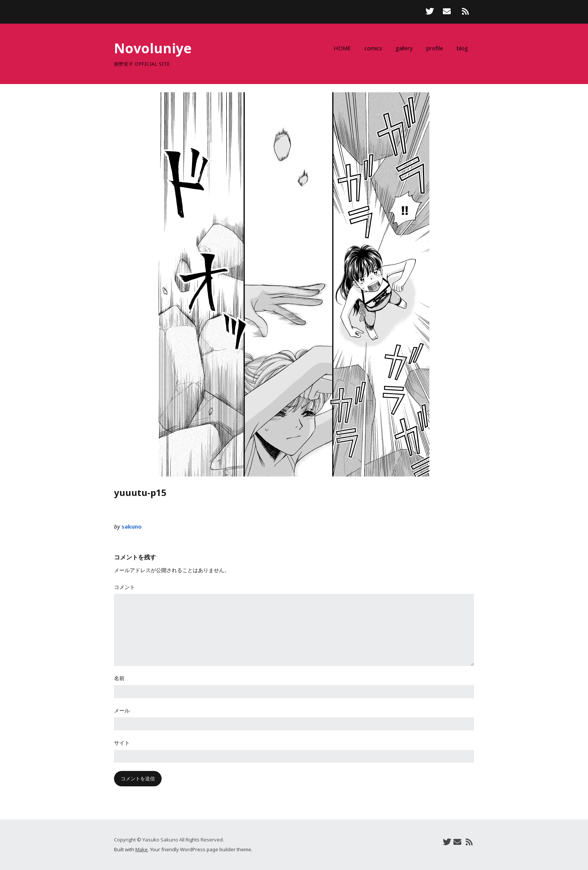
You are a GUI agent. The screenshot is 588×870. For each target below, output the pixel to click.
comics (373, 48)
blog (462, 48)
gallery (404, 48)
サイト (122, 743)
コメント (124, 587)
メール (122, 710)
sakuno (132, 526)
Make (142, 849)
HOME (342, 48)
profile (435, 48)
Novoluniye (153, 48)
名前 (119, 678)
